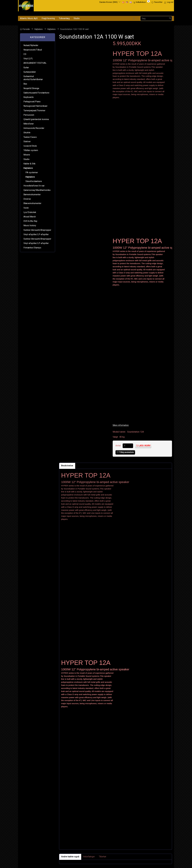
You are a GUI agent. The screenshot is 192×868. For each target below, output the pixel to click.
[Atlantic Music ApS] (26, 5)
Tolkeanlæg (64, 18)
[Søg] (170, 18)
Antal (118, 446)
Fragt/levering (48, 18)
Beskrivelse (67, 466)
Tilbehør (103, 857)
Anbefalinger (89, 857)
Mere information (121, 425)
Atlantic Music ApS (29, 18)
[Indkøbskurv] (142, 2)
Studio (77, 18)
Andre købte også (70, 857)
